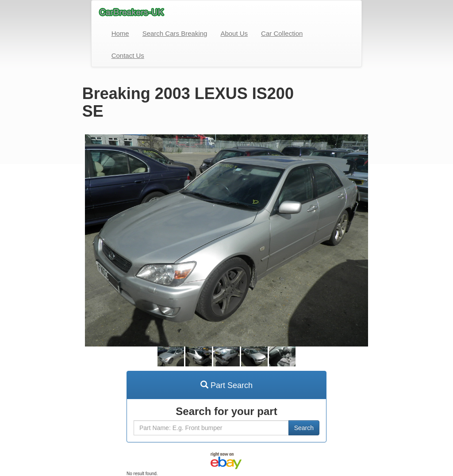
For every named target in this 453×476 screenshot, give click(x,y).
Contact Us (128, 55)
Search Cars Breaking (175, 33)
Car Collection (282, 33)
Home (120, 33)
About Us (234, 33)
